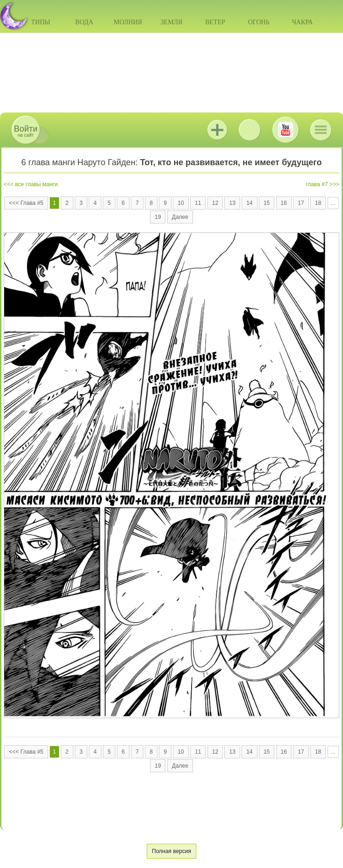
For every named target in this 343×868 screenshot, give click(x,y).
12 (215, 203)
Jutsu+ (217, 130)
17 (301, 203)
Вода (84, 22)
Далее (180, 217)
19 (158, 217)
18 (318, 203)
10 (181, 203)
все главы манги (36, 184)
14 (249, 203)
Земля (172, 22)
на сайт (26, 131)
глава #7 (317, 184)
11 (198, 203)
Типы (40, 22)
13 (232, 203)
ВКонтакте (250, 130)
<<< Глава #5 (26, 203)
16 (284, 203)
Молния (128, 22)
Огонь (259, 22)
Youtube (286, 130)
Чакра (303, 22)
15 (267, 203)
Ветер (215, 22)
